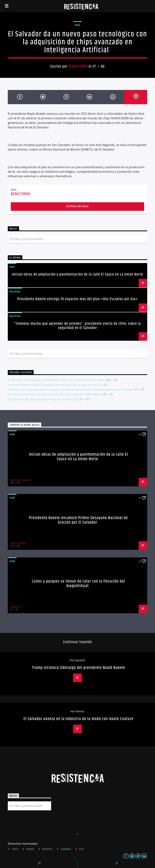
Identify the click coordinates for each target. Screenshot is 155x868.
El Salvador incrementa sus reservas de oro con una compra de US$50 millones (55, 394)
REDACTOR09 (78, 66)
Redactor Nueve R (21, 480)
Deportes (47, 849)
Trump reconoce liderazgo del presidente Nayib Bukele (79, 668)
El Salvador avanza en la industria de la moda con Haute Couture (79, 719)
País (77, 25)
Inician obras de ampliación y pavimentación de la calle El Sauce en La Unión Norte (77, 274)
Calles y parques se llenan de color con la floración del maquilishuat (78, 584)
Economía (66, 849)
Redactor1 (17, 607)
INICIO (15, 849)
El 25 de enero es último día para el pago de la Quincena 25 (43, 399)
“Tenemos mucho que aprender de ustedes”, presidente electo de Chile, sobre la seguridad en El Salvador (78, 326)
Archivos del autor (78, 206)
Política (15, 291)
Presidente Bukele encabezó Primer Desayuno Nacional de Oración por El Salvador (79, 520)
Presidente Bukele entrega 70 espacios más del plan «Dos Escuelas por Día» (77, 299)
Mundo (30, 849)
